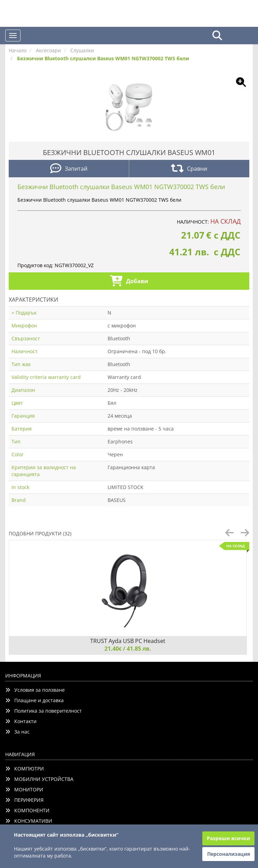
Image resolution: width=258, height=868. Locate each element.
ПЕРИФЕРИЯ (24, 800)
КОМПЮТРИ (25, 769)
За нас (17, 732)
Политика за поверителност (44, 711)
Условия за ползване (35, 690)
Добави (129, 282)
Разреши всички (228, 838)
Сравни (189, 169)
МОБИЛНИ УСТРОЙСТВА (39, 779)
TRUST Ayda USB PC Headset (128, 641)
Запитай (69, 169)
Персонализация (229, 854)
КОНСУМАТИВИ (29, 821)
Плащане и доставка (34, 700)
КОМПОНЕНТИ (27, 810)
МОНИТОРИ (24, 789)
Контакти (21, 721)
